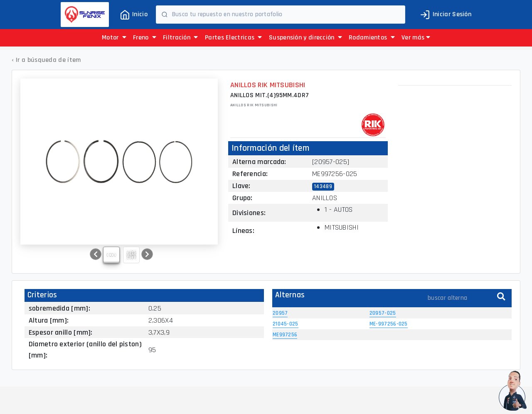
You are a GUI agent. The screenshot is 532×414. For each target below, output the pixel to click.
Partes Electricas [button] (234, 38)
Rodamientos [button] (372, 38)
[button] (416, 38)
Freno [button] (145, 38)
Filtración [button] (181, 38)
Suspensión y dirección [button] (305, 38)
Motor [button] (114, 38)
